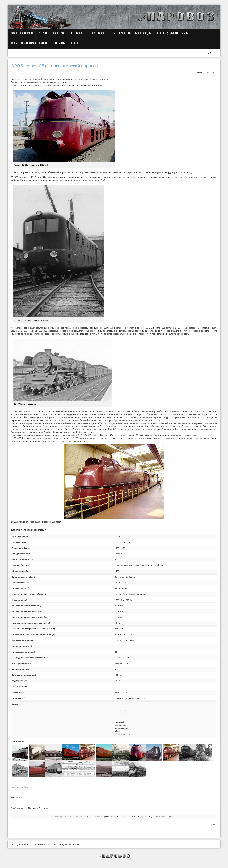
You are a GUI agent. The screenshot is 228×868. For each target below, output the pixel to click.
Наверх (213, 825)
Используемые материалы (173, 33)
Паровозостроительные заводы (132, 33)
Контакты (60, 43)
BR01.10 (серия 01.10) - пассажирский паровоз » (153, 816)
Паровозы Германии (38, 808)
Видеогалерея (99, 33)
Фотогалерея (77, 33)
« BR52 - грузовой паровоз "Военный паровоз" (106, 816)
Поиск (75, 43)
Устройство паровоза (51, 33)
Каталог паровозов (22, 33)
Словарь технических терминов (29, 43)
